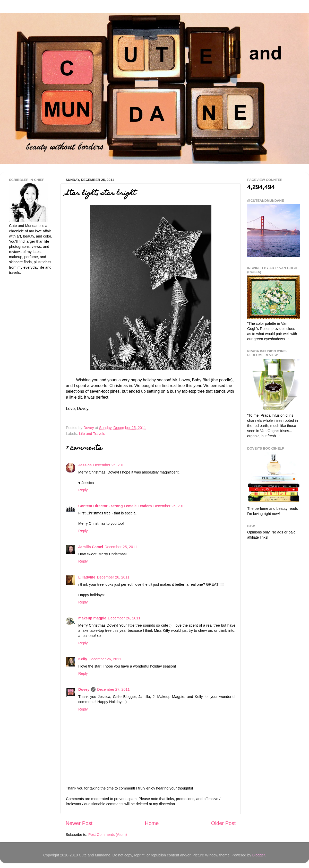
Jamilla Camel (91, 547)
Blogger (258, 855)
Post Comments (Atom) (108, 835)
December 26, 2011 (113, 577)
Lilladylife (87, 577)
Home (152, 823)
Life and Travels (92, 434)
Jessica (85, 465)
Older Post (223, 823)
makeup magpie (92, 618)
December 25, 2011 (109, 465)
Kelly (83, 659)
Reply (83, 490)
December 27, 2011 (113, 689)
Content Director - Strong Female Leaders (115, 506)
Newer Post (79, 823)
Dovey (84, 689)
